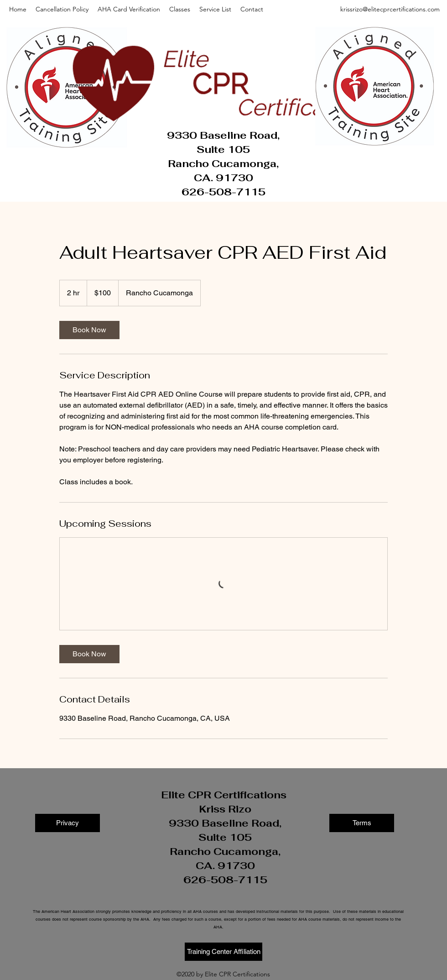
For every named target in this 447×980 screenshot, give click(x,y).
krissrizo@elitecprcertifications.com (390, 9)
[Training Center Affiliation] (223, 952)
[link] (89, 330)
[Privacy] (68, 823)
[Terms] (362, 823)
